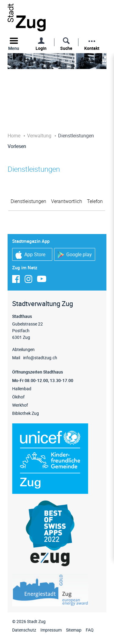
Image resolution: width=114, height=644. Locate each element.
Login (41, 48)
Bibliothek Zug (26, 413)
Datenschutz (24, 630)
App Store (30, 255)
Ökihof (18, 397)
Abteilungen (23, 349)
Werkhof (20, 405)
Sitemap (74, 630)
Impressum (51, 630)
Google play (75, 255)
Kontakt (92, 48)
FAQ (90, 630)
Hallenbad (22, 389)
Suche (66, 48)
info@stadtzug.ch (40, 358)
